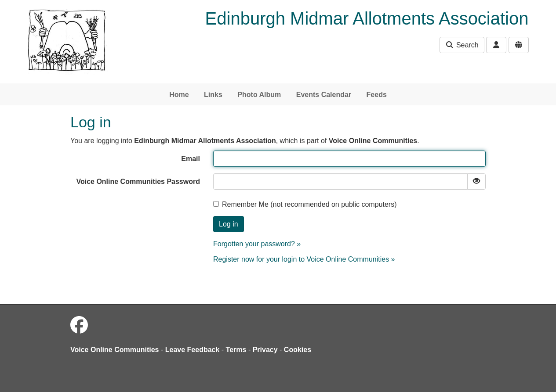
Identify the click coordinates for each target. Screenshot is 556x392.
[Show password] (476, 182)
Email (191, 159)
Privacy (265, 350)
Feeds (377, 95)
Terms (236, 350)
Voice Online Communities (115, 350)
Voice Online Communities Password (138, 182)
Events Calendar (324, 95)
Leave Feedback (193, 350)
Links (213, 95)
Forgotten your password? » (257, 244)
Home (179, 95)
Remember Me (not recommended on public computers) (305, 204)
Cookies (298, 350)
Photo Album (259, 95)
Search (462, 45)
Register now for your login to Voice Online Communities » (304, 259)
